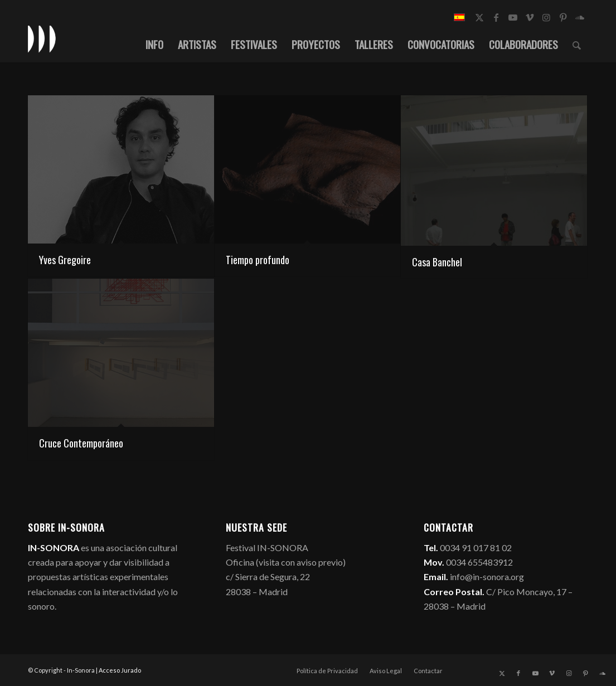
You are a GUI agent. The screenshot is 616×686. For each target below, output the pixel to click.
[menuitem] (154, 44)
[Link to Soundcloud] (580, 17)
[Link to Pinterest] (563, 17)
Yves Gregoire (65, 260)
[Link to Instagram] (546, 17)
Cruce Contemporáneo (81, 443)
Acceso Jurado (120, 670)
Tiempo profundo (258, 260)
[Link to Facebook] (496, 17)
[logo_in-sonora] (42, 38)
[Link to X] (479, 17)
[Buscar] (577, 44)
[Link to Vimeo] (530, 17)
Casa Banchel (437, 262)
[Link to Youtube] (513, 17)
